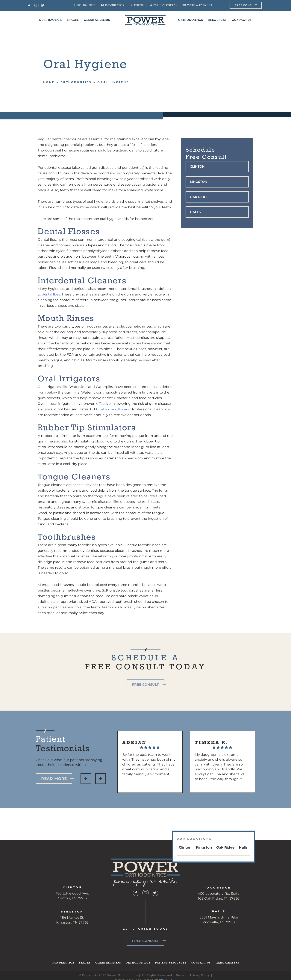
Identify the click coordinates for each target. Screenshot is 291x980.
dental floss (52, 294)
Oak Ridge (200, 197)
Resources (217, 20)
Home (49, 82)
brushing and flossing (114, 409)
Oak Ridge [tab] (225, 847)
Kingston (199, 182)
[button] (217, 167)
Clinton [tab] (185, 847)
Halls (196, 213)
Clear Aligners (97, 20)
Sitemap (180, 976)
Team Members (232, 963)
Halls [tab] (243, 847)
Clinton (198, 167)
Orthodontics (191, 20)
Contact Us (242, 20)
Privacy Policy (201, 976)
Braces (73, 20)
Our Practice (50, 20)
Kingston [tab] (204, 847)
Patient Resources (172, 963)
